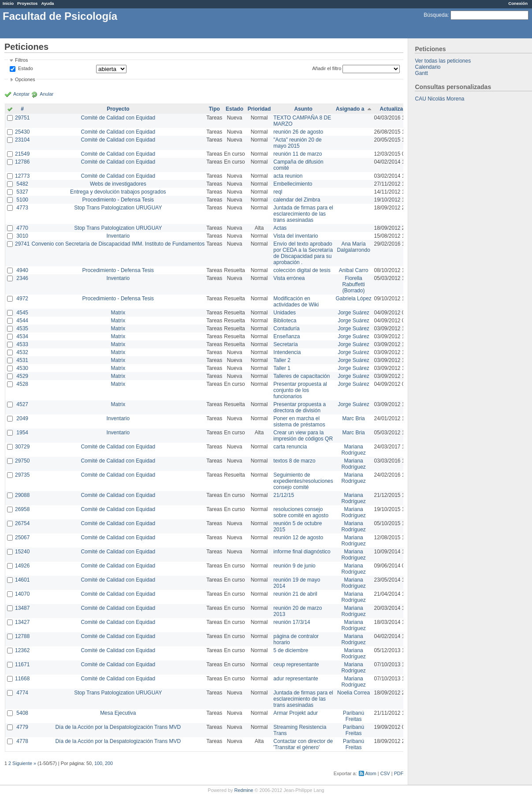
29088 (22, 495)
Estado (26, 68)
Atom (371, 773)
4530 (22, 368)
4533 (22, 344)
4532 (22, 352)
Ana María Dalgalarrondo (353, 247)
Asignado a (350, 109)
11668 (22, 679)
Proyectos (27, 3)
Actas (280, 228)
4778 (22, 741)
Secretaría (285, 344)
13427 (22, 622)
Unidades (285, 313)
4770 (22, 228)
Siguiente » (24, 763)
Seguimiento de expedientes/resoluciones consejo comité (303, 481)
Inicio (8, 3)
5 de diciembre (291, 650)
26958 (22, 509)
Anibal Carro (354, 270)
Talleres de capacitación (301, 376)
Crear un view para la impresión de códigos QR (303, 436)
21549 (22, 154)
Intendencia (287, 352)
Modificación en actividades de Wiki (296, 302)
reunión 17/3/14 (292, 622)
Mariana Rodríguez (353, 450)
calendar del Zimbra (297, 200)
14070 (22, 594)
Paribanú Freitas (353, 716)
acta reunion (288, 176)
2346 (22, 278)
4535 (22, 328)
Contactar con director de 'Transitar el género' (303, 744)
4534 (22, 336)
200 (109, 763)
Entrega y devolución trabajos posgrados (118, 192)
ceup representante (296, 664)
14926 (22, 566)
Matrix (118, 313)
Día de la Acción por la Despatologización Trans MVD (118, 727)
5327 (22, 192)
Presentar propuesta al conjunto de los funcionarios (300, 390)
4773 (22, 208)
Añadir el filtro (327, 68)
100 (98, 763)
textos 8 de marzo (294, 461)
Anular (47, 94)
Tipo (214, 109)
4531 (22, 360)
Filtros (21, 60)
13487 (22, 608)
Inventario (118, 236)
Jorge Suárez (353, 313)
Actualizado (395, 109)
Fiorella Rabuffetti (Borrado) (354, 284)
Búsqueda (435, 15)
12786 (22, 162)
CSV (385, 773)
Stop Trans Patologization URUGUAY (118, 208)
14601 (22, 580)
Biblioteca (285, 321)
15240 (22, 552)
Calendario (428, 67)
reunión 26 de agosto (298, 132)
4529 (22, 376)
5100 (22, 200)
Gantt (421, 73)
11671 (22, 664)
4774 (22, 693)
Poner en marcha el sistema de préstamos (299, 422)
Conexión (518, 3)
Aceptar (21, 94)
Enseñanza (286, 336)
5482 (22, 184)
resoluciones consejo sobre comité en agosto (301, 512)
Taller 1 (282, 368)
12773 (22, 176)
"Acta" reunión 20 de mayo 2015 (297, 143)
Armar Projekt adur (296, 713)
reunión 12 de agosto (298, 537)
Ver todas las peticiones (443, 61)
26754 (22, 523)
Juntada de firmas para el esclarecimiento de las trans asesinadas (303, 214)
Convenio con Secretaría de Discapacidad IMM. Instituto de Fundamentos (118, 244)
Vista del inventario (296, 236)
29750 (22, 461)
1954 (22, 433)
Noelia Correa (353, 693)
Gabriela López (353, 299)
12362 (22, 650)
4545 (22, 313)
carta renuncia (290, 447)
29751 (22, 118)
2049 (22, 418)
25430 (22, 132)
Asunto (303, 109)
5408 (22, 713)
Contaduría (286, 328)
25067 (22, 537)
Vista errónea (289, 278)
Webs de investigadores (118, 184)
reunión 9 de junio (294, 566)
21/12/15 (284, 495)
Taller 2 (282, 360)
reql (278, 192)
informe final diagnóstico (302, 552)
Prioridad (259, 109)
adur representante (296, 679)
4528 (22, 384)
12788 (22, 636)
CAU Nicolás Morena (439, 99)
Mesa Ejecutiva (118, 713)
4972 (22, 299)
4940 (22, 270)
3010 (22, 236)
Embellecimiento (293, 184)
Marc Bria (353, 418)
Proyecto (118, 109)
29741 (22, 244)
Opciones (25, 79)
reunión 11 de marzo (298, 154)
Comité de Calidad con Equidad (118, 118)
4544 (22, 321)
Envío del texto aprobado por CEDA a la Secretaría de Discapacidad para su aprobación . (303, 253)
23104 (22, 140)
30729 (22, 447)
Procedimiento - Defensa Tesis (118, 200)
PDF (399, 773)
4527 (22, 404)
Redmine (244, 790)
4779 (22, 727)
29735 (22, 475)
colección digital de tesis (302, 270)
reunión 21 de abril (295, 594)
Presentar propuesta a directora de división (299, 407)
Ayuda (47, 3)
